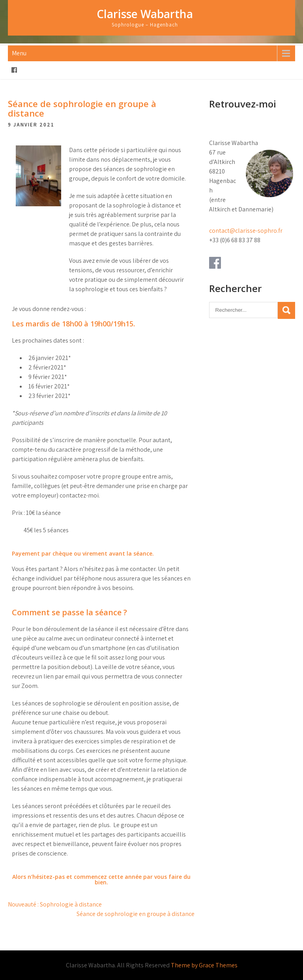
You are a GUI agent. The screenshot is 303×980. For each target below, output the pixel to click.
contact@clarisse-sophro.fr (246, 231)
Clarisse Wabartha (145, 14)
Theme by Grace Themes (204, 965)
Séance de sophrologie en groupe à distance (136, 914)
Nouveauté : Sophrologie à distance (55, 904)
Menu (19, 53)
